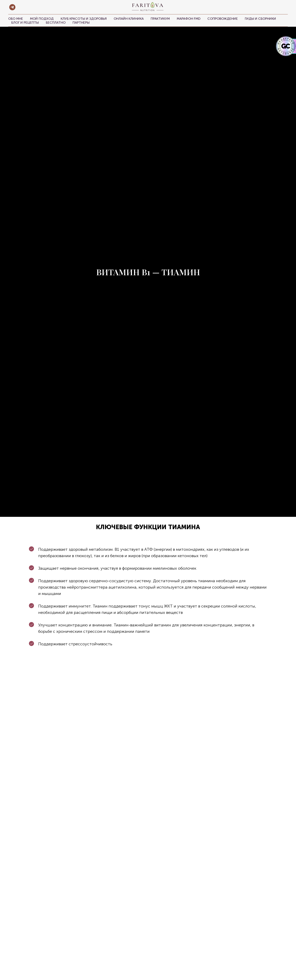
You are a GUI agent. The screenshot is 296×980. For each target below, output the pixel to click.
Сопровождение (223, 19)
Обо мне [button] (16, 19)
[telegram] (12, 7)
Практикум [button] (160, 19)
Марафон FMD (189, 19)
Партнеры (81, 23)
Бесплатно (56, 23)
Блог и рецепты (25, 23)
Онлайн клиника (129, 19)
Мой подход (42, 19)
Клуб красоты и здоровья (84, 19)
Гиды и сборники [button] (260, 19)
